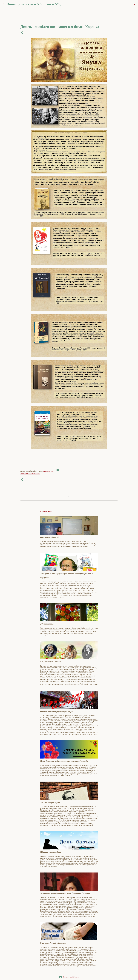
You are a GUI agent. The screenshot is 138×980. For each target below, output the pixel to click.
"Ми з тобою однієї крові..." (51, 802)
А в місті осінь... (47, 624)
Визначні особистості (30, 474)
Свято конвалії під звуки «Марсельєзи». (57, 711)
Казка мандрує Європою (50, 662)
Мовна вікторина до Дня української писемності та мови (64, 761)
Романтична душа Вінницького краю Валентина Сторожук (65, 893)
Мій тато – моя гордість (51, 852)
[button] (22, 33)
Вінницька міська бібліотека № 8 (34, 4)
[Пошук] (135, 4)
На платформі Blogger (69, 977)
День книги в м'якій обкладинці (53, 943)
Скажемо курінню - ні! (50, 537)
